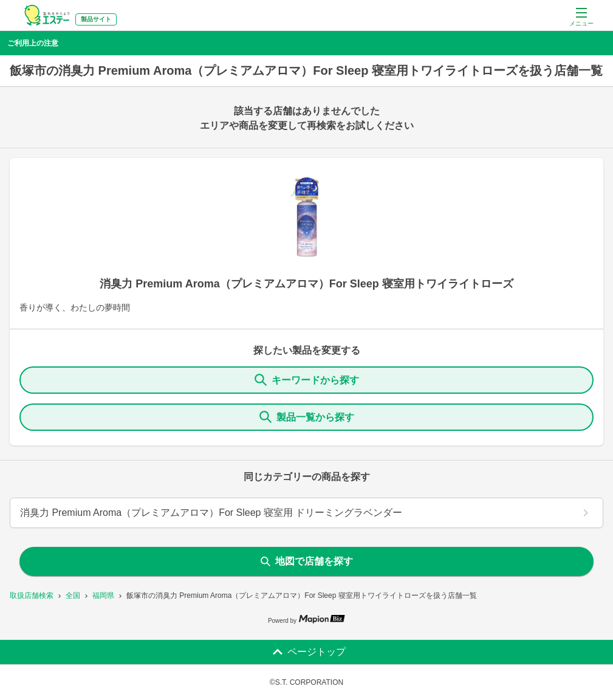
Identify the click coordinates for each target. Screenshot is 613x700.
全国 (73, 595)
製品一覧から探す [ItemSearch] (307, 417)
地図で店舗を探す (307, 561)
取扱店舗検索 (32, 595)
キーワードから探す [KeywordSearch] (307, 380)
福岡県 (103, 595)
